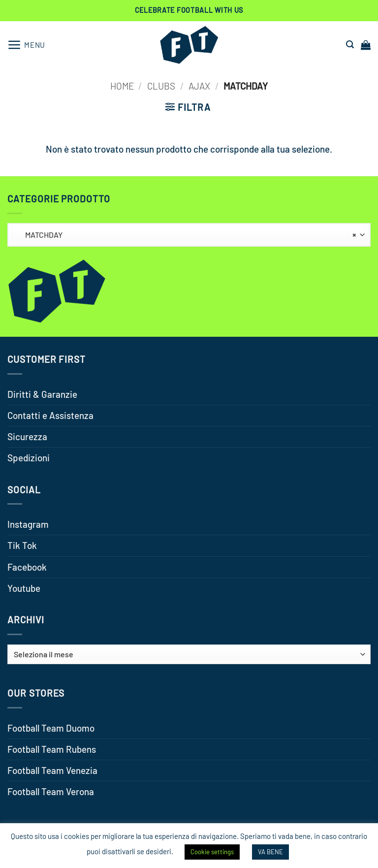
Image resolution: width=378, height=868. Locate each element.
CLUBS (161, 86)
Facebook (27, 567)
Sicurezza (27, 436)
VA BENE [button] (270, 852)
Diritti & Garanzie (42, 394)
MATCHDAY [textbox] (186, 235)
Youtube (24, 588)
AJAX (199, 86)
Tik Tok (22, 545)
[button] (26, 45)
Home (122, 86)
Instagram (28, 524)
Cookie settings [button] (212, 852)
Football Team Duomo (51, 728)
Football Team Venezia (52, 770)
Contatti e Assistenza (50, 415)
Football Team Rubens (52, 749)
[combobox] (189, 235)
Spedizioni (29, 458)
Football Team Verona (51, 791)
